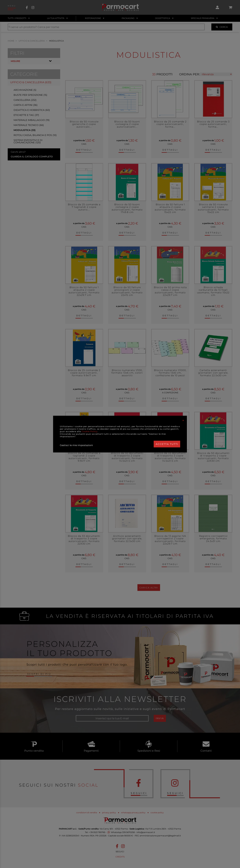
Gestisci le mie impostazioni (76, 445)
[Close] (183, 420)
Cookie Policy (90, 431)
